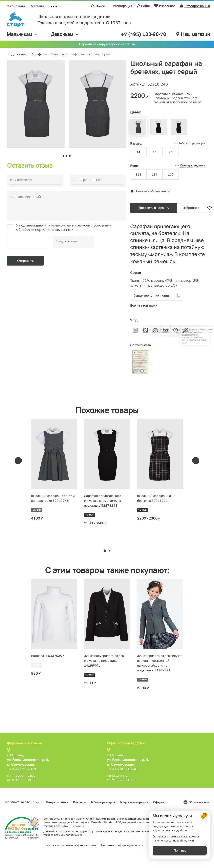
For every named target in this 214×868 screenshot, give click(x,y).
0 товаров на (195, 6)
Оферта (158, 802)
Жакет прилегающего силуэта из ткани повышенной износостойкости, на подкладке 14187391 (160, 663)
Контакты (79, 802)
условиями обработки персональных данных (64, 228)
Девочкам (65, 34)
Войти (143, 6)
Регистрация (122, 6)
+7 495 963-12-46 (122, 769)
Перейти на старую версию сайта (104, 44)
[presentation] (18, 461)
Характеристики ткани (151, 296)
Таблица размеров (103, 802)
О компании (16, 6)
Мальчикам (22, 34)
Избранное (165, 6)
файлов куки (185, 846)
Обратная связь (199, 802)
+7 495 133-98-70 (22, 769)
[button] (105, 551)
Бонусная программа (134, 802)
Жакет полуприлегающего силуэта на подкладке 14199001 (104, 661)
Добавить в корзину (154, 208)
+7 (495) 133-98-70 (144, 34)
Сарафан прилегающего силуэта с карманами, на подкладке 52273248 (103, 501)
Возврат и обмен (57, 802)
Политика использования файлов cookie (70, 845)
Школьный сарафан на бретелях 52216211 (154, 498)
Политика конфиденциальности (122, 845)
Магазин (37, 6)
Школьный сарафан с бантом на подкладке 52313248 (53, 498)
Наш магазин (193, 34)
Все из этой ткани (144, 305)
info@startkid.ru (117, 776)
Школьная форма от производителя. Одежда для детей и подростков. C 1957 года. (85, 20)
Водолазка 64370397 (48, 656)
